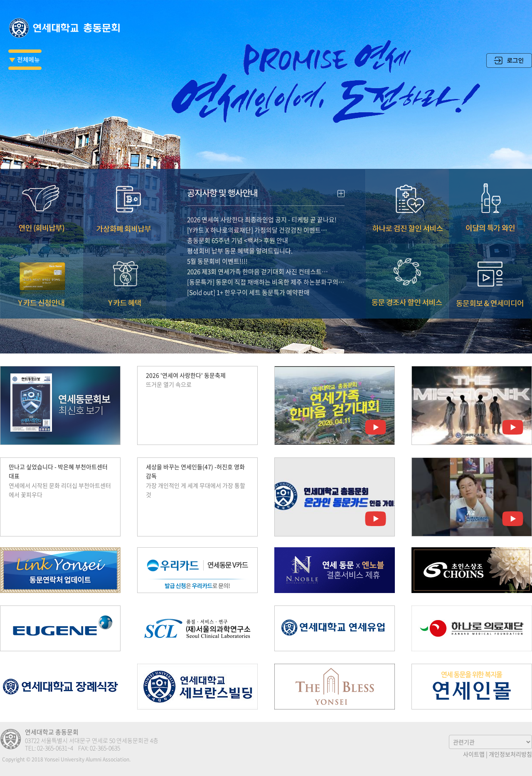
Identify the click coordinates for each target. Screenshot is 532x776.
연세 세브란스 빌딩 (197, 687)
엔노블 (335, 570)
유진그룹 (60, 628)
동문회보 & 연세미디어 (490, 272)
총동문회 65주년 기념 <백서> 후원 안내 (238, 232)
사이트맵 (474, 754)
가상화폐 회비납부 (125, 198)
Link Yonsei (60, 570)
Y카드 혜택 (125, 272)
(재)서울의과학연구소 (197, 628)
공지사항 (266, 182)
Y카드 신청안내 (42, 272)
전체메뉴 (25, 60)
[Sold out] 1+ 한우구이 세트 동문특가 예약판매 (248, 284)
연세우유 (335, 628)
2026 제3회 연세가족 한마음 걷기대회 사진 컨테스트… (257, 263)
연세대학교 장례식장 (60, 687)
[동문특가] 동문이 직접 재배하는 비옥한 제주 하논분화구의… (266, 273)
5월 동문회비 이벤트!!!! (217, 252)
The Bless (335, 687)
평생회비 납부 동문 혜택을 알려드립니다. (240, 242)
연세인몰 (472, 687)
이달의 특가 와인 (490, 198)
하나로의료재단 (472, 628)
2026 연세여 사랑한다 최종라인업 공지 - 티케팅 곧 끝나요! (262, 211)
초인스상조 (472, 570)
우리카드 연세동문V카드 (197, 570)
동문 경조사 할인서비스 (407, 272)
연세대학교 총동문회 (66, 28)
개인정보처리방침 (510, 754)
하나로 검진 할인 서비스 (407, 198)
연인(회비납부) (42, 198)
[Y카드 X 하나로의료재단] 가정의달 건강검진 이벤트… (257, 221)
